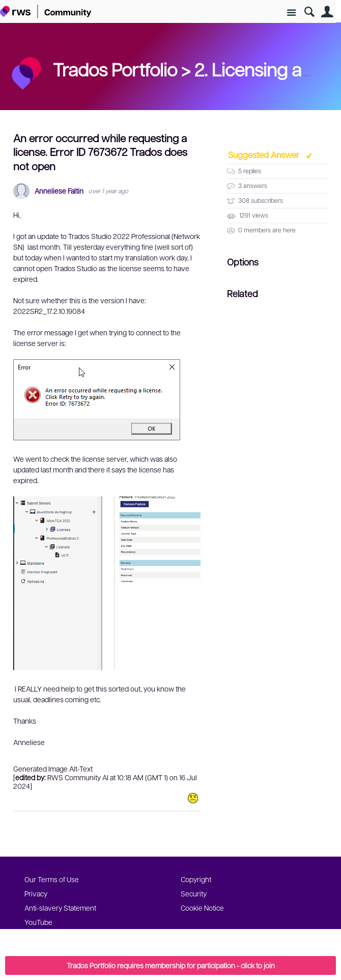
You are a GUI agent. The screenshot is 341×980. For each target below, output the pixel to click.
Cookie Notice (202, 908)
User (327, 12)
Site (291, 13)
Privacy (36, 893)
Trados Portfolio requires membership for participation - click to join (171, 965)
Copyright (196, 879)
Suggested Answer (265, 154)
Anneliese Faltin (59, 191)
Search (309, 12)
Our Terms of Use (52, 879)
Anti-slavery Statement (60, 908)
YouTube (38, 922)
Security (194, 893)
